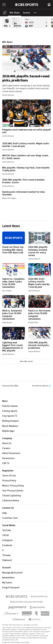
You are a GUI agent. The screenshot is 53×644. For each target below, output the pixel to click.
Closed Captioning (12, 496)
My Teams (7, 583)
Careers (6, 448)
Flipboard (7, 560)
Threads (6, 555)
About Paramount (11, 453)
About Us (7, 443)
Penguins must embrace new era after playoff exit (26, 118)
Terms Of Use (9, 476)
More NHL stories (26, 361)
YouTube (7, 530)
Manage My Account (12, 573)
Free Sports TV (10, 416)
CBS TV (6, 463)
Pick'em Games (10, 406)
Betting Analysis (10, 421)
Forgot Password (11, 588)
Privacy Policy (9, 481)
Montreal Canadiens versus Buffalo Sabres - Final (36, 23)
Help (5, 513)
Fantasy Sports (10, 411)
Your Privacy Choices (13, 491)
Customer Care (10, 518)
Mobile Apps (8, 431)
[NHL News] (15, 13)
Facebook (7, 545)
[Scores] (26, 13)
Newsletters (8, 578)
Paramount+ (9, 458)
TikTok (6, 535)
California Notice (11, 501)
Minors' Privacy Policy (13, 486)
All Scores (17, 23)
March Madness (10, 426)
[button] (35, 13)
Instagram (7, 540)
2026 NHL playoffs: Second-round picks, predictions (26, 68)
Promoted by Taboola (41, 386)
